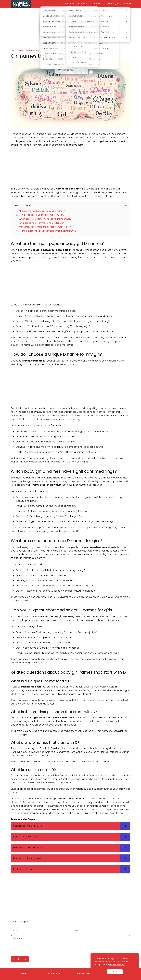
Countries (97, 4)
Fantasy (112, 4)
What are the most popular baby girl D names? (42, 211)
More (125, 4)
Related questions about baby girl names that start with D (48, 231)
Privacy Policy (54, 973)
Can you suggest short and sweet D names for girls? (45, 227)
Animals (81, 4)
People (67, 4)
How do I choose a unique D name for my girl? (42, 215)
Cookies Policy (83, 973)
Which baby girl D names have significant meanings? (45, 219)
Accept (115, 972)
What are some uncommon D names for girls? (42, 223)
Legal (24, 973)
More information (117, 965)
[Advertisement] (71, 29)
